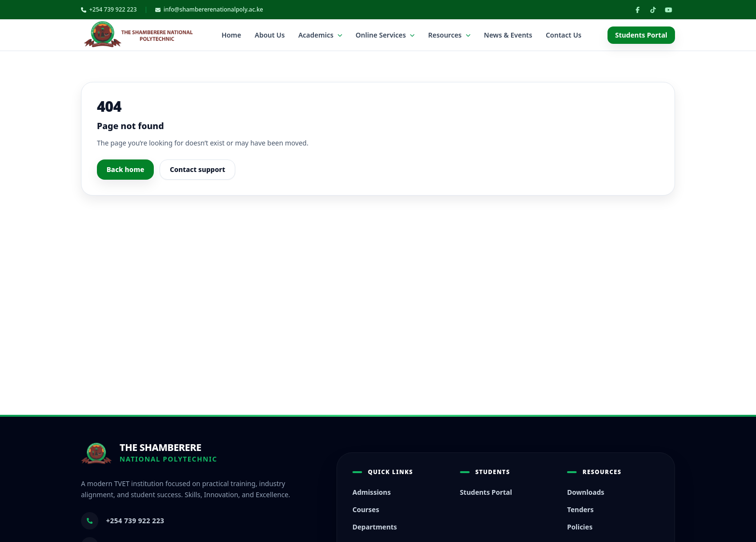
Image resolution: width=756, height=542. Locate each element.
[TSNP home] (138, 35)
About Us (270, 35)
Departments (375, 527)
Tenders (580, 509)
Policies (580, 527)
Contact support (197, 169)
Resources (449, 35)
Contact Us (564, 35)
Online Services (385, 35)
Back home (125, 169)
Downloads (586, 492)
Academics (320, 35)
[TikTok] (653, 10)
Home (231, 35)
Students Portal (641, 35)
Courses (366, 509)
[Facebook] (637, 10)
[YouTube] (668, 10)
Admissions (372, 492)
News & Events (508, 35)
